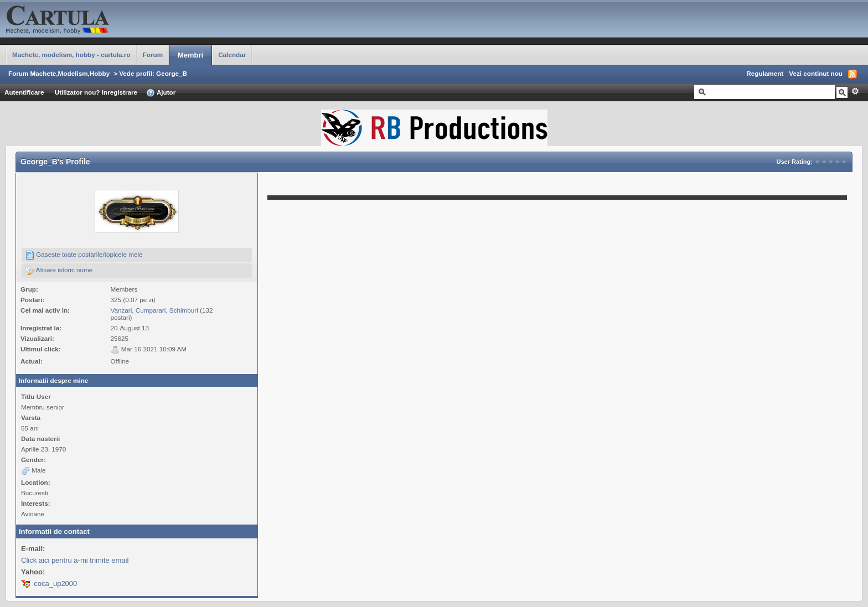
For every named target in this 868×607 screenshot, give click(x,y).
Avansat (855, 91)
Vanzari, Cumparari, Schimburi (154, 310)
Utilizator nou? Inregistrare (96, 92)
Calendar (232, 55)
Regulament (765, 73)
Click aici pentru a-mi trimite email (75, 560)
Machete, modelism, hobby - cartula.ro (71, 55)
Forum (153, 55)
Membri (190, 55)
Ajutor (161, 93)
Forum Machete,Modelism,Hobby (59, 73)
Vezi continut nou (816, 73)
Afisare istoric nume (59, 271)
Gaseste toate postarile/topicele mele (84, 255)
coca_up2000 (55, 583)
